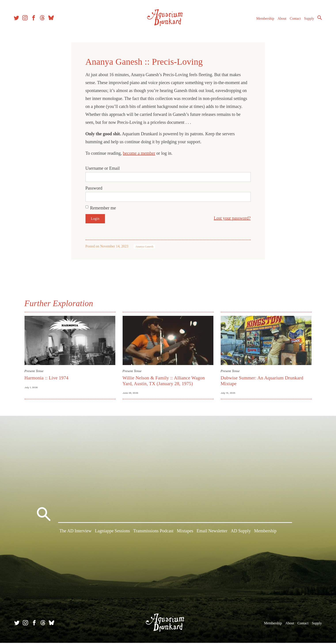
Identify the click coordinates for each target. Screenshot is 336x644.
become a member (139, 153)
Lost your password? (232, 218)
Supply (308, 20)
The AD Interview (76, 533)
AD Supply (241, 533)
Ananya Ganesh (144, 247)
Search (318, 19)
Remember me (103, 208)
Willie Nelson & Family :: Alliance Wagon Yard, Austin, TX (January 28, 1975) (164, 381)
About (281, 20)
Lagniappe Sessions (112, 533)
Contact (294, 20)
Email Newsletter (212, 533)
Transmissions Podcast (153, 533)
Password (94, 188)
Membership (264, 20)
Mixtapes (185, 533)
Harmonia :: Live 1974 (47, 378)
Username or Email (103, 168)
